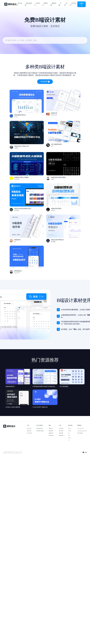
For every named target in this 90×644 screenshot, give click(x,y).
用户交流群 (80, 433)
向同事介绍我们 (40, 431)
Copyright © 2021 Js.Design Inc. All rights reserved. (12, 453)
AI (69, 440)
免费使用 (81, 4)
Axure (69, 438)
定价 (66, 4)
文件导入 (37, 4)
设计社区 (19, 4)
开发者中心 (51, 435)
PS (69, 433)
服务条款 (51, 433)
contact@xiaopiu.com (82, 431)
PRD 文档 (29, 433)
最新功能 (53, 4)
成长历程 (61, 433)
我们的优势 (28, 4)
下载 (60, 4)
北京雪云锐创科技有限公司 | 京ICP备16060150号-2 (13, 452)
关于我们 (73, 4)
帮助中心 (45, 4)
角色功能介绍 (40, 428)
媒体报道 (61, 435)
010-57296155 (80, 428)
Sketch (70, 431)
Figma (70, 428)
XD (69, 435)
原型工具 (29, 431)
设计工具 (29, 428)
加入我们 (61, 431)
